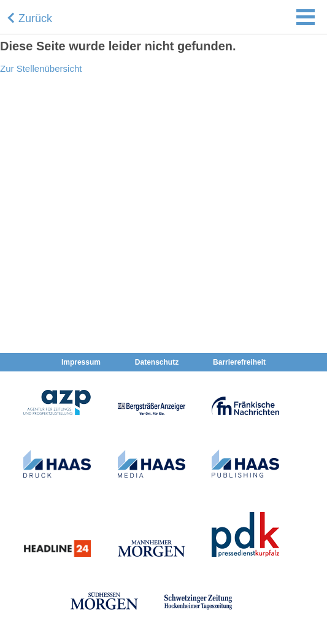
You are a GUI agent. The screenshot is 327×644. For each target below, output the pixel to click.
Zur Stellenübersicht (41, 68)
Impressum (81, 362)
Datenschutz (157, 362)
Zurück (35, 18)
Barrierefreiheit (239, 362)
